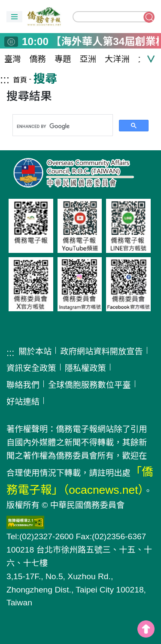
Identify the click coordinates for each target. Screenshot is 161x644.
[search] (62, 127)
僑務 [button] (38, 59)
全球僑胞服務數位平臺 (90, 385)
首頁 (20, 80)
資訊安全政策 (31, 368)
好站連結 (23, 402)
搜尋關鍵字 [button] (149, 17)
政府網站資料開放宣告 (102, 351)
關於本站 (35, 351)
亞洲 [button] (88, 59)
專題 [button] (63, 59)
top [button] (146, 629)
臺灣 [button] (13, 59)
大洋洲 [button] (117, 59)
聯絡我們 (23, 385)
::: (5, 79)
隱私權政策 (85, 368)
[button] (14, 17)
